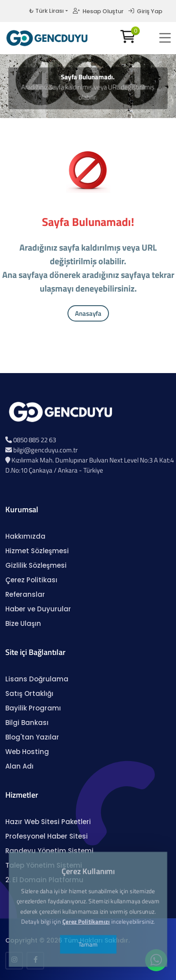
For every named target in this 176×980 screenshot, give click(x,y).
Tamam (88, 917)
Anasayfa (88, 313)
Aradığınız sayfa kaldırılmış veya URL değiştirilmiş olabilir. (88, 92)
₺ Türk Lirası (46, 11)
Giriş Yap (145, 11)
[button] (165, 38)
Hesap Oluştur (98, 11)
